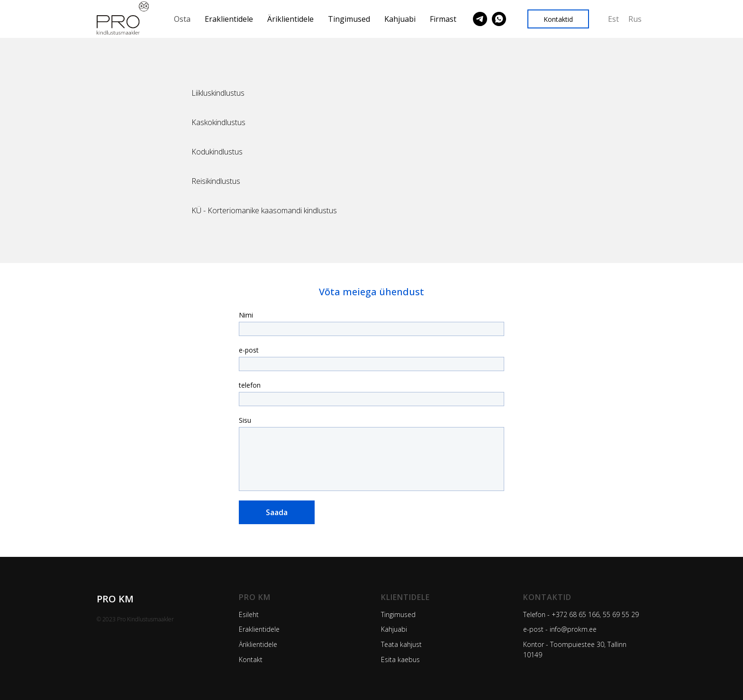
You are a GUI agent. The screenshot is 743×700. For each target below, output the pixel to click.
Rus (635, 19)
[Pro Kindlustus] (480, 19)
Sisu (245, 420)
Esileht (249, 614)
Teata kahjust (401, 644)
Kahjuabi (400, 19)
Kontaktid (547, 597)
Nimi (246, 315)
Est (613, 19)
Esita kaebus (400, 659)
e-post (249, 350)
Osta (182, 19)
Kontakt (251, 659)
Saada (277, 512)
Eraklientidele (229, 19)
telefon (250, 385)
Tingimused (349, 19)
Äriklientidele (290, 19)
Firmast (443, 19)
